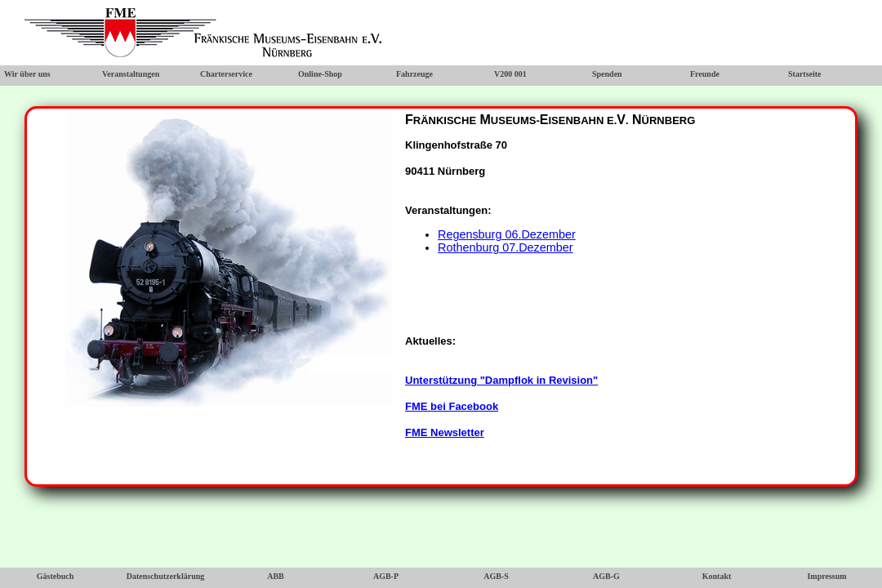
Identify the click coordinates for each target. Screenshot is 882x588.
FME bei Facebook (452, 406)
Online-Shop (320, 74)
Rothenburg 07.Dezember (506, 247)
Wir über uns (27, 74)
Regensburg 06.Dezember (507, 234)
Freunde (705, 74)
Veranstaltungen (131, 74)
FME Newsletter (445, 432)
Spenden (607, 74)
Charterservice (226, 74)
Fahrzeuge (414, 74)
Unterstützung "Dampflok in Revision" (501, 380)
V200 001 (510, 74)
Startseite (805, 74)
